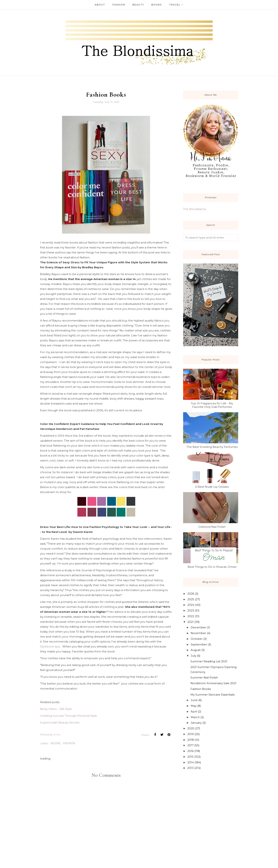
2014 (191, 762)
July (193, 656)
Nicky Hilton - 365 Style (56, 709)
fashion (69, 743)
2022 (191, 616)
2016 (190, 751)
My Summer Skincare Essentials (212, 695)
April (194, 711)
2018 (191, 740)
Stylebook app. (51, 646)
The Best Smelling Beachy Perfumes (212, 447)
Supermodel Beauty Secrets (60, 722)
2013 (190, 768)
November (198, 633)
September (199, 644)
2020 (191, 728)
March (195, 717)
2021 (190, 622)
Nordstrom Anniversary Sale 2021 (213, 683)
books (56, 743)
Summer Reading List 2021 (209, 661)
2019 (191, 734)
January (196, 723)
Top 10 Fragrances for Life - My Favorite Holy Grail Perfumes (212, 405)
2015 (190, 757)
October (197, 639)
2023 (191, 610)
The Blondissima (195, 209)
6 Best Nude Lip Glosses (212, 487)
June (194, 700)
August (196, 650)
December (198, 627)
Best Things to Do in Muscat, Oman (212, 567)
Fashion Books (201, 689)
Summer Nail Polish (204, 677)
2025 (191, 599)
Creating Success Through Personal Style (68, 716)
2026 (191, 594)
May (194, 706)
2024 (191, 605)
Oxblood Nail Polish (212, 527)
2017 (190, 745)
